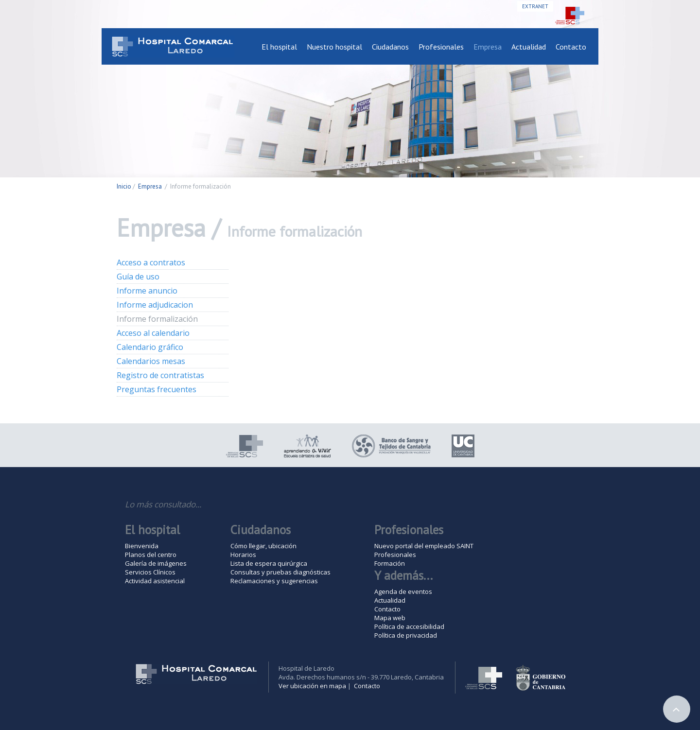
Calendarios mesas (151, 361)
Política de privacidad (406, 635)
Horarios (243, 555)
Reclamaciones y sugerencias (274, 581)
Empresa (488, 47)
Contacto (571, 47)
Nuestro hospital (334, 47)
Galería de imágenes (156, 563)
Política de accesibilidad (409, 626)
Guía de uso (138, 277)
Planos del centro (151, 555)
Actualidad (529, 47)
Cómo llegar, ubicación (263, 546)
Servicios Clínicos (150, 572)
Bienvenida (142, 546)
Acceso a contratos (151, 262)
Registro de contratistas (160, 375)
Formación (390, 563)
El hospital (279, 47)
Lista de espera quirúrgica (269, 563)
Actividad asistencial (155, 581)
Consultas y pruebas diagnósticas (280, 572)
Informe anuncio (147, 291)
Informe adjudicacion (155, 305)
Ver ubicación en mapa (312, 686)
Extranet (535, 6)
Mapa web (390, 618)
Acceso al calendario (153, 333)
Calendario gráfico (150, 347)
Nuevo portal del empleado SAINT (424, 546)
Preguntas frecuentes (157, 389)
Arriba (677, 709)
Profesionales (441, 47)
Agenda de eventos (403, 591)
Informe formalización (157, 319)
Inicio (124, 186)
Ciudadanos (390, 47)
